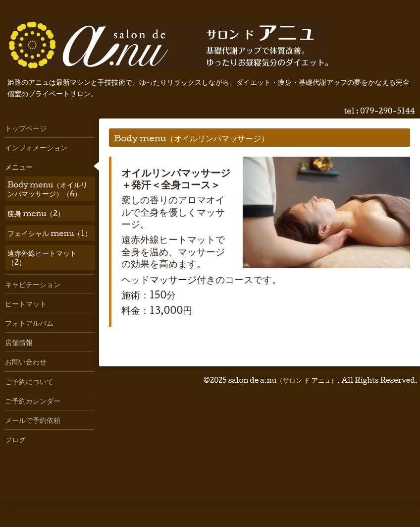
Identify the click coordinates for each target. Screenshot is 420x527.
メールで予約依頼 (33, 420)
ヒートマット (26, 303)
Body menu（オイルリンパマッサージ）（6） (48, 189)
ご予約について (29, 381)
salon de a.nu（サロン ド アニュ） (283, 380)
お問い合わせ (26, 361)
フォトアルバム (29, 323)
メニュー (19, 167)
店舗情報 (19, 342)
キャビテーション (33, 284)
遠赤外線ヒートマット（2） (42, 257)
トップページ (26, 128)
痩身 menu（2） (36, 213)
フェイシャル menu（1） (50, 233)
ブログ (15, 439)
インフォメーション (36, 147)
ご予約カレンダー (33, 401)
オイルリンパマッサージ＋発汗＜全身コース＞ (176, 178)
